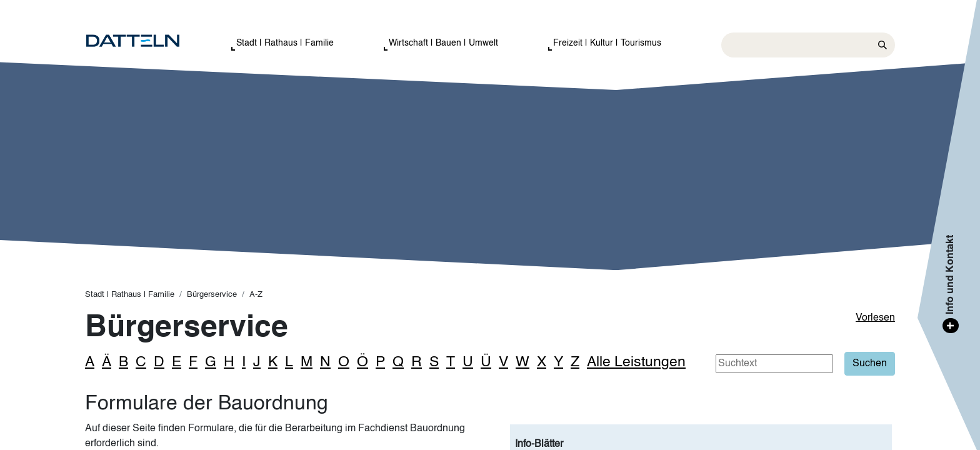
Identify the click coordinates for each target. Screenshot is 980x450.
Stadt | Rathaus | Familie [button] (285, 43)
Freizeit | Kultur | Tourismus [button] (607, 43)
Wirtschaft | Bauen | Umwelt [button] (443, 43)
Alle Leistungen (636, 362)
